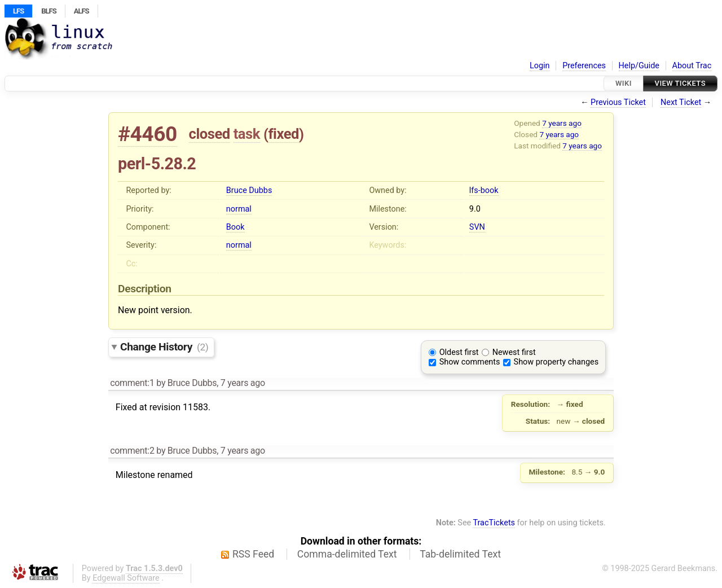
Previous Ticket (618, 102)
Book (235, 227)
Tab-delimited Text (460, 554)
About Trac (692, 66)
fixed (283, 134)
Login (540, 66)
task (247, 134)
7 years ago (562, 123)
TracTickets (494, 523)
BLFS (49, 11)
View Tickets (680, 83)
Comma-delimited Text (347, 554)
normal (239, 209)
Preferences (584, 66)
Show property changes (556, 362)
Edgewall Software (126, 578)
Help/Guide (639, 66)
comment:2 (132, 451)
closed (210, 134)
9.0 (475, 209)
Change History (164, 347)
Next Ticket (681, 102)
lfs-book (484, 190)
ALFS (82, 11)
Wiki (624, 83)
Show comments (470, 362)
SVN (477, 227)
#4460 (148, 134)
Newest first (514, 352)
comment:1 (132, 383)
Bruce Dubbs (249, 190)
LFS (18, 11)
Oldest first (459, 352)
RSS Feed (253, 554)
